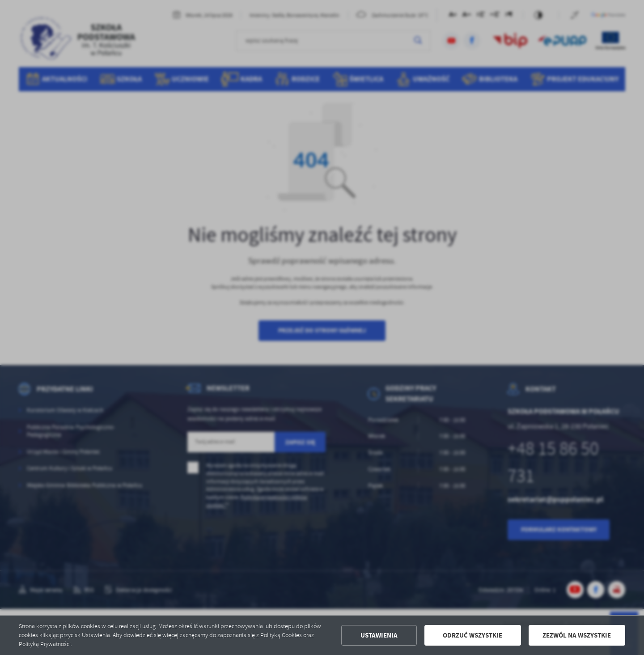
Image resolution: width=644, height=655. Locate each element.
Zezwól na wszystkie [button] (577, 635)
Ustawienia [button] (379, 635)
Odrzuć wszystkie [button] (472, 635)
